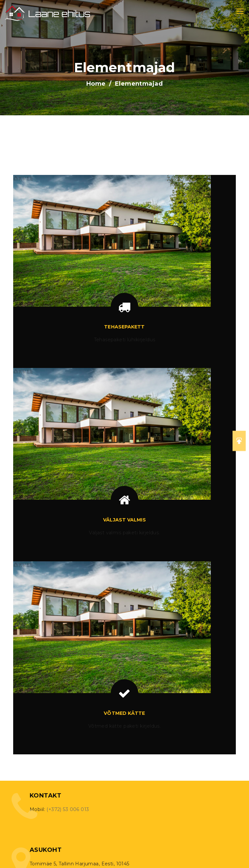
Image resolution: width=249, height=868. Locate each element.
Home (96, 84)
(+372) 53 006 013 (68, 809)
